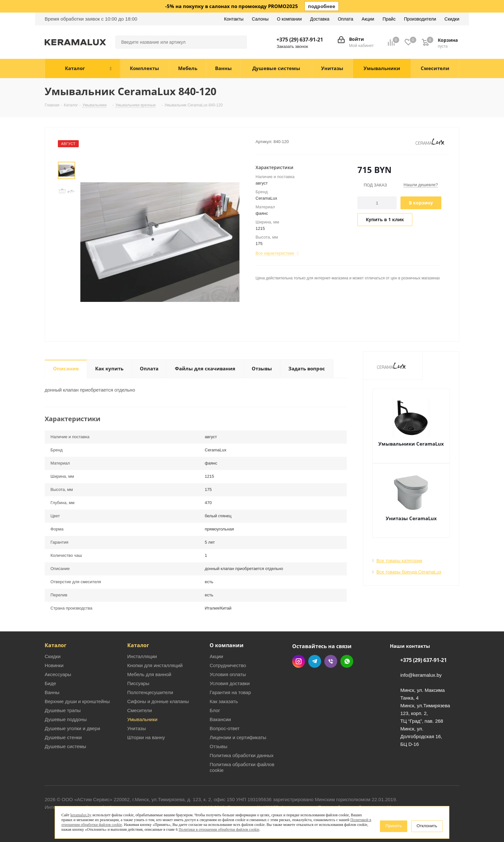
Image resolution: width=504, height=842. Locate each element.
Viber (331, 661)
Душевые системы (65, 746)
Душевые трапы (63, 710)
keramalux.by (81, 815)
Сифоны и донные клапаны (158, 701)
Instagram (299, 661)
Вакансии (220, 719)
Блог (215, 710)
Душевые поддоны (66, 719)
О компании (227, 645)
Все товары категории (399, 561)
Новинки (54, 665)
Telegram (315, 661)
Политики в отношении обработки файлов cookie (219, 829)
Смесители (140, 710)
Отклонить (427, 826)
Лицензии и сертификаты (238, 737)
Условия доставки (230, 683)
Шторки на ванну (146, 737)
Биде (50, 683)
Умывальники (142, 719)
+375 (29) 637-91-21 (300, 40)
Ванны (52, 692)
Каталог (56, 645)
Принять (394, 826)
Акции (216, 656)
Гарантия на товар (230, 692)
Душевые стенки (63, 737)
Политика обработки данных (242, 755)
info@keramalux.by (421, 675)
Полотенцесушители (150, 692)
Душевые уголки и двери (72, 728)
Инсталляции (142, 656)
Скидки (53, 656)
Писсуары (138, 683)
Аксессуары (58, 674)
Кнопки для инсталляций (155, 665)
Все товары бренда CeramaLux (409, 572)
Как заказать (224, 701)
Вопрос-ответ (225, 728)
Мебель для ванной (149, 674)
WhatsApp (347, 661)
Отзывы (218, 746)
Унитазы (137, 728)
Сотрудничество (228, 665)
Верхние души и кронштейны (77, 701)
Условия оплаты (228, 674)
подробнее (322, 6)
